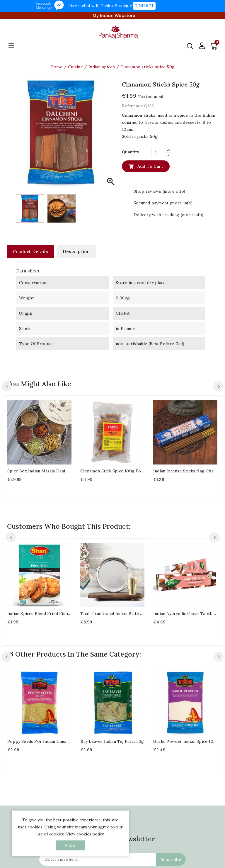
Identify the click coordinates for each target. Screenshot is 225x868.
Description (76, 251)
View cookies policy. (85, 834)
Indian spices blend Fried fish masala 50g (39, 613)
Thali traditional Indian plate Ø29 (112, 613)
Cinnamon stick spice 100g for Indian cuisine (112, 471)
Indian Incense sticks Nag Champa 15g (185, 471)
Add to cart (146, 166)
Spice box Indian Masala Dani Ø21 (39, 471)
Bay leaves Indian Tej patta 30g (112, 741)
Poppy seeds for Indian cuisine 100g (39, 741)
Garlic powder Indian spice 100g (185, 741)
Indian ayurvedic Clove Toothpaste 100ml (185, 613)
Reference (132, 106)
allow (70, 845)
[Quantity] (158, 152)
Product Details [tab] (30, 251)
